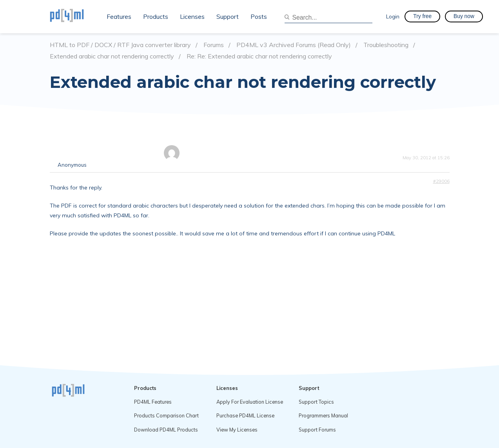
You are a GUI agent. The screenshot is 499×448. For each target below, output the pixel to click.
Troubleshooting (386, 45)
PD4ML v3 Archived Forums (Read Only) (294, 45)
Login (393, 16)
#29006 (441, 181)
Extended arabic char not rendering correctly (112, 56)
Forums (214, 45)
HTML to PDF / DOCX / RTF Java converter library (120, 45)
